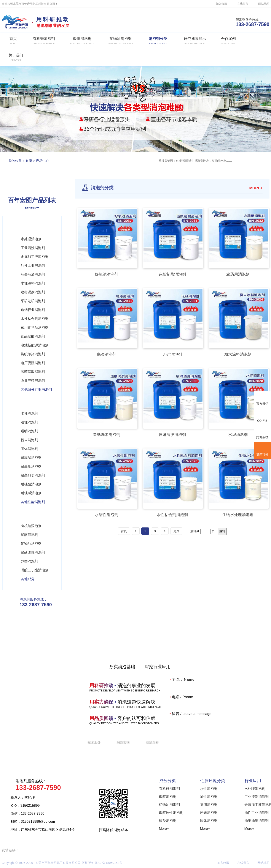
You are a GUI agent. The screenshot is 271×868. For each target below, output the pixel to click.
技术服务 (94, 742)
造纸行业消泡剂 (33, 310)
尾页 (176, 531)
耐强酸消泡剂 (31, 484)
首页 (29, 161)
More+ (164, 829)
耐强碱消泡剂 (31, 493)
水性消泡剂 (29, 413)
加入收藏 (222, 4)
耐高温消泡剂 (31, 458)
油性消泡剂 (29, 422)
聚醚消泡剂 (29, 535)
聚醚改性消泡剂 (33, 552)
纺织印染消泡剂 (33, 354)
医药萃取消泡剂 (33, 372)
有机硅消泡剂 (31, 526)
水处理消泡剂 (31, 239)
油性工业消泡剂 (33, 266)
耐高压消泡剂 (31, 466)
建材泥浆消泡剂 (33, 292)
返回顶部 (262, 451)
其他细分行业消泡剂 (36, 389)
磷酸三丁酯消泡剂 (35, 570)
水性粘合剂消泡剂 (35, 319)
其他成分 (28, 579)
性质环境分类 (213, 781)
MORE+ (256, 188)
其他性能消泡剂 (33, 502)
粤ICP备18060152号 (108, 863)
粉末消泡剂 (29, 440)
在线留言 (243, 4)
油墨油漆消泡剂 (33, 274)
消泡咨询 (123, 742)
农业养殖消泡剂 (33, 381)
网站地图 (264, 4)
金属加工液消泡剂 (35, 257)
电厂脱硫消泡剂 (33, 363)
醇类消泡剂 (29, 561)
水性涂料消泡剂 (33, 283)
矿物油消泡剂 (31, 544)
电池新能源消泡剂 (35, 345)
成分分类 (167, 781)
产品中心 (42, 161)
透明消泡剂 (29, 431)
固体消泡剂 (29, 449)
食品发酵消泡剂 (33, 336)
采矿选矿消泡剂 (33, 301)
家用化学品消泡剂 (35, 327)
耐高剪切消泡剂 (33, 475)
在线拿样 (152, 742)
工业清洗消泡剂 (33, 248)
